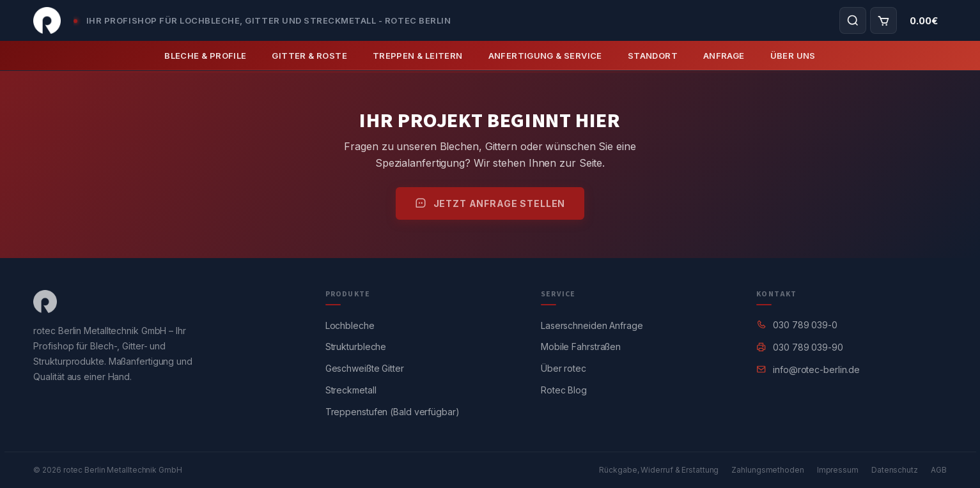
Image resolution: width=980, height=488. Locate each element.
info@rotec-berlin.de (816, 370)
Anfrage (724, 56)
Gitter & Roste (309, 56)
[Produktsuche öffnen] (853, 20)
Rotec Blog (564, 390)
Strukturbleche (356, 347)
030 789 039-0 (805, 325)
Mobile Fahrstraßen (581, 347)
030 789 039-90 (808, 347)
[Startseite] (47, 20)
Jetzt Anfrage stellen (490, 203)
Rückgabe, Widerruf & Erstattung (659, 470)
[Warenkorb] (883, 20)
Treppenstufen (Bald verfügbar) (393, 412)
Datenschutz (895, 470)
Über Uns (793, 56)
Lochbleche (350, 325)
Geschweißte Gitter (365, 368)
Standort (653, 56)
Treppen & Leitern (418, 56)
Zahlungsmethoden (767, 470)
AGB (939, 470)
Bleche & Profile (205, 56)
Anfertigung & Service (545, 56)
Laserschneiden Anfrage (592, 325)
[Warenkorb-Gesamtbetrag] (924, 20)
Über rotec (564, 368)
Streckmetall (351, 390)
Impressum (838, 470)
